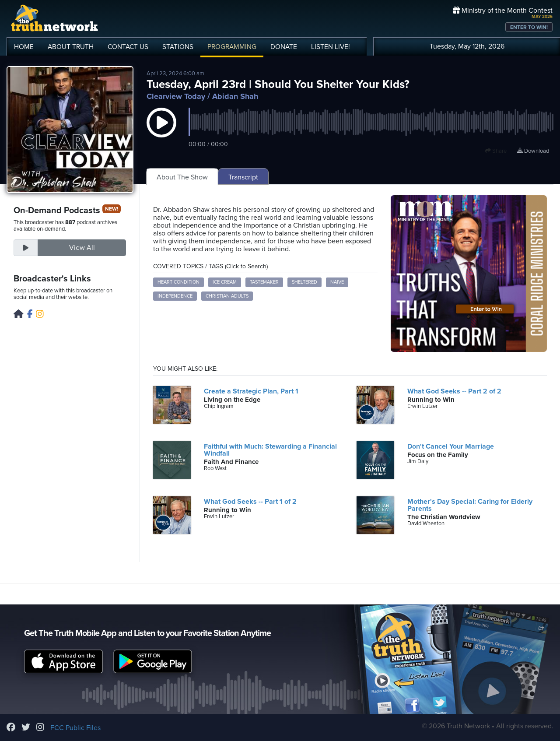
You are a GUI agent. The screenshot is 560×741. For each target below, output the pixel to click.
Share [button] (496, 151)
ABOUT (71, 47)
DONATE (284, 47)
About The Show (182, 177)
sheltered (304, 282)
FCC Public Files (75, 728)
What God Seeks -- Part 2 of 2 (454, 391)
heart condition (178, 282)
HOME (24, 47)
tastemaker (264, 282)
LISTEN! (331, 47)
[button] (161, 131)
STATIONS (178, 47)
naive (337, 282)
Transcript (243, 177)
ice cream (225, 282)
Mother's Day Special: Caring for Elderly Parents (470, 505)
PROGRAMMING (232, 47)
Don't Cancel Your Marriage (451, 446)
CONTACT (128, 47)
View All (82, 248)
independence (175, 296)
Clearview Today (176, 96)
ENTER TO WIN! (529, 27)
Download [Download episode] (533, 151)
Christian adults (227, 296)
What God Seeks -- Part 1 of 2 (250, 502)
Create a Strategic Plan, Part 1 (251, 391)
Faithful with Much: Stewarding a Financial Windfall (270, 450)
